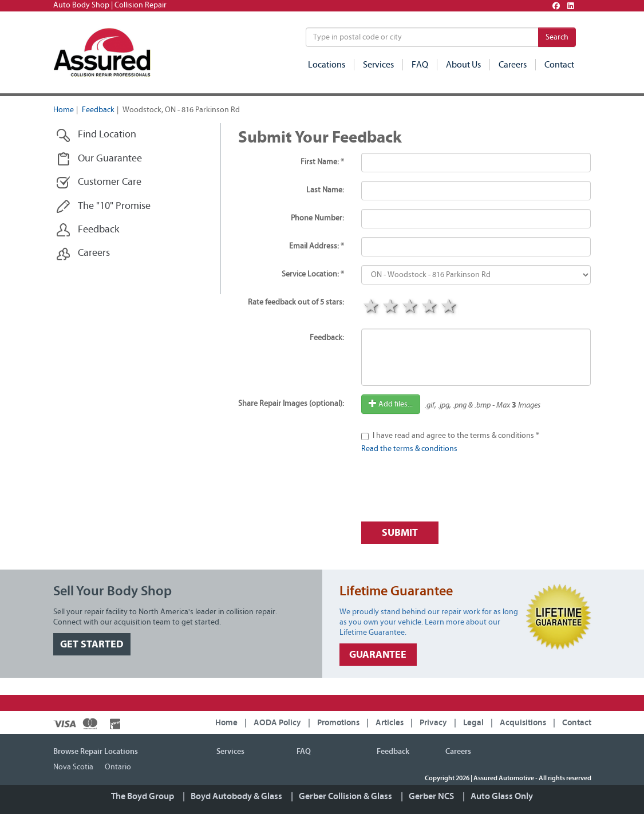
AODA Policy (277, 723)
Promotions (338, 723)
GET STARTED (92, 644)
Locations (327, 65)
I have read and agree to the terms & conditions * (456, 436)
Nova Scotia (73, 767)
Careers (513, 65)
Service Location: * (313, 274)
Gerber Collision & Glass (345, 796)
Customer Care (99, 182)
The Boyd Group (143, 796)
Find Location (96, 135)
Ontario (118, 767)
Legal (473, 723)
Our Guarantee (99, 159)
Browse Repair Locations (96, 752)
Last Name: (325, 190)
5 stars (449, 307)
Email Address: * (317, 246)
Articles (390, 723)
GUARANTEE (378, 655)
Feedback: (327, 338)
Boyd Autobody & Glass (236, 796)
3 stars (410, 307)
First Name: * (322, 162)
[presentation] (448, 491)
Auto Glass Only (502, 796)
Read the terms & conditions (409, 449)
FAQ (420, 65)
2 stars (390, 307)
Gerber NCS (431, 796)
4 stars (429, 307)
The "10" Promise (104, 206)
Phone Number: (317, 218)
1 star (371, 307)
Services (378, 65)
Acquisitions (523, 723)
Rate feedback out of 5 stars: (296, 302)
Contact (559, 65)
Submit (400, 533)
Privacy (433, 723)
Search (557, 37)
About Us (463, 65)
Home (64, 110)
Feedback (98, 110)
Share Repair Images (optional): (291, 404)
